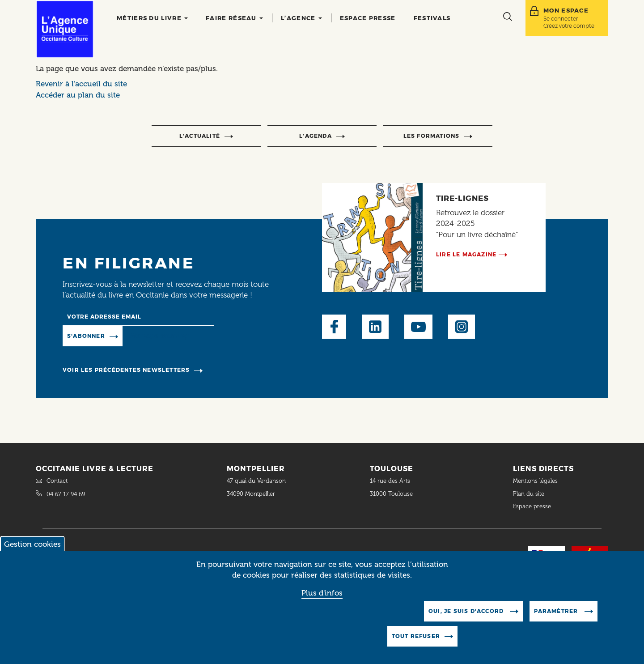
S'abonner (86, 336)
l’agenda (316, 136)
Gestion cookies (32, 553)
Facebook (334, 327)
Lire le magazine (466, 254)
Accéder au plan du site (78, 95)
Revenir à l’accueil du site (81, 84)
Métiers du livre (152, 18)
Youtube (418, 327)
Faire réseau (234, 18)
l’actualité (200, 136)
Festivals (432, 18)
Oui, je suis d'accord (467, 620)
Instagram (462, 327)
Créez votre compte (569, 26)
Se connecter (561, 19)
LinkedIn (375, 327)
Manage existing (159, 336)
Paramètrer (557, 620)
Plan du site (529, 494)
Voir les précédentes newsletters (126, 370)
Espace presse (368, 18)
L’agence (301, 18)
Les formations (432, 136)
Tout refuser (416, 645)
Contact (57, 481)
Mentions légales (536, 481)
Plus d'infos (322, 602)
